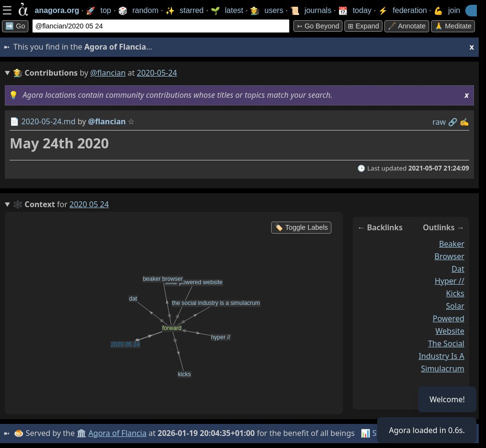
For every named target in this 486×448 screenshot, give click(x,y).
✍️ (464, 122)
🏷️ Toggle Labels (301, 227)
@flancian (108, 73)
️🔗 (453, 122)
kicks (455, 293)
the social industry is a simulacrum (441, 356)
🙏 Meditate (453, 26)
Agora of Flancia (118, 433)
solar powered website (448, 318)
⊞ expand (363, 26)
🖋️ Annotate (407, 26)
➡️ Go (15, 26)
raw (439, 122)
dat (458, 269)
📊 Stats (375, 433)
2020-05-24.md (48, 121)
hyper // (449, 281)
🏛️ (81, 433)
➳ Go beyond (318, 26)
